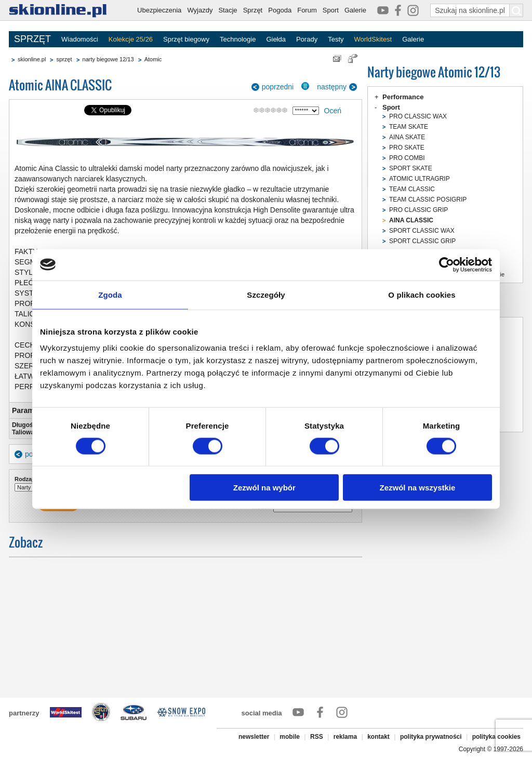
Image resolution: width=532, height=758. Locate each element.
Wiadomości (80, 39)
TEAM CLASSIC (412, 189)
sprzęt (64, 59)
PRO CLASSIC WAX (418, 116)
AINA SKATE (407, 137)
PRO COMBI (407, 158)
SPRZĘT (32, 39)
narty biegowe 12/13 (108, 59)
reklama (345, 737)
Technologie (238, 39)
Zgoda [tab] (110, 294)
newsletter (254, 737)
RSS (317, 737)
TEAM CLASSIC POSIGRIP (428, 200)
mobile (290, 737)
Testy (336, 39)
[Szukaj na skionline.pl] (516, 10)
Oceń (333, 111)
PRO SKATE (407, 148)
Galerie (355, 10)
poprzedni (278, 87)
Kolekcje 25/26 (131, 39)
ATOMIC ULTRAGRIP (420, 179)
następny (332, 87)
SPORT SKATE (411, 168)
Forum (307, 10)
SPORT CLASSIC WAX (422, 231)
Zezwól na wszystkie (418, 488)
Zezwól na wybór (264, 488)
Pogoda (280, 10)
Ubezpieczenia (159, 10)
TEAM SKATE (409, 127)
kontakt (378, 737)
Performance (403, 97)
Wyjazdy (200, 10)
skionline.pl (32, 59)
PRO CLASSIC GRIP (418, 210)
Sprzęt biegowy (186, 39)
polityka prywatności (431, 737)
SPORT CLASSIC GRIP (422, 241)
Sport (331, 10)
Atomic (153, 59)
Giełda (276, 39)
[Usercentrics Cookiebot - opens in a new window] (447, 264)
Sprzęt (253, 10)
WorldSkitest (373, 39)
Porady (307, 39)
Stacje (228, 10)
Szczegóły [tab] (266, 294)
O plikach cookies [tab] (422, 294)
